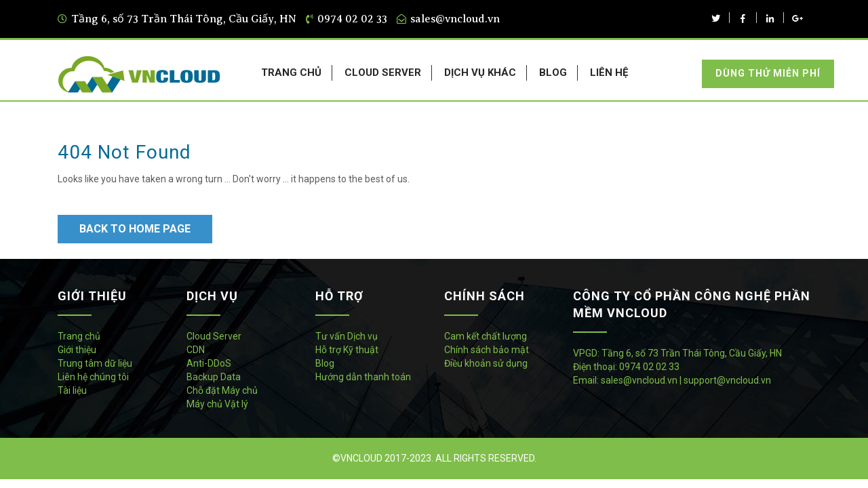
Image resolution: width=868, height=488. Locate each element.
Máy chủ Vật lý (217, 404)
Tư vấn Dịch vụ (347, 336)
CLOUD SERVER (383, 73)
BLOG (553, 73)
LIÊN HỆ (609, 73)
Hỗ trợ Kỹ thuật (347, 350)
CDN (196, 350)
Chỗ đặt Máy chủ (222, 390)
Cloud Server (214, 336)
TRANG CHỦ (291, 73)
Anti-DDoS (209, 363)
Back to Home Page (135, 229)
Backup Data (214, 377)
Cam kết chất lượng (486, 336)
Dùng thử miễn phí (768, 73)
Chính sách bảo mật (487, 350)
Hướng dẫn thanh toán (363, 377)
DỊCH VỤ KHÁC (480, 73)
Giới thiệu (77, 350)
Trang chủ (79, 336)
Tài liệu (72, 390)
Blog (325, 363)
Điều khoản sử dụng (486, 363)
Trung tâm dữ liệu (95, 363)
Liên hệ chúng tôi (93, 377)
